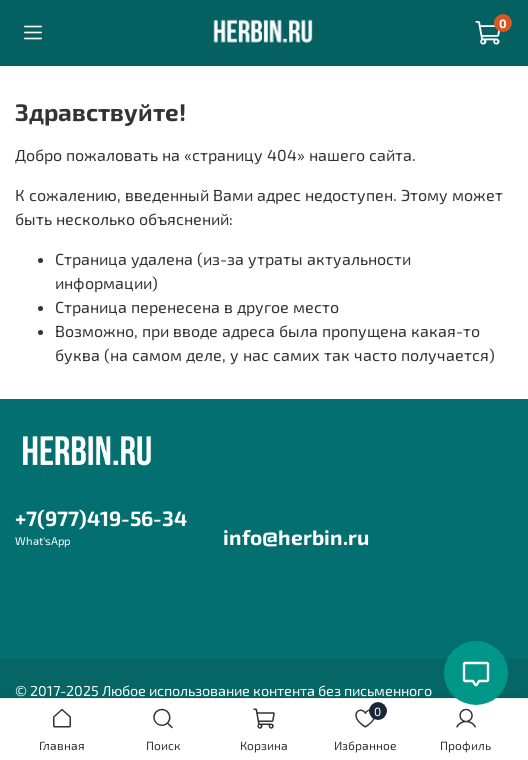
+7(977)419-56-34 (101, 517)
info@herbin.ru (296, 536)
